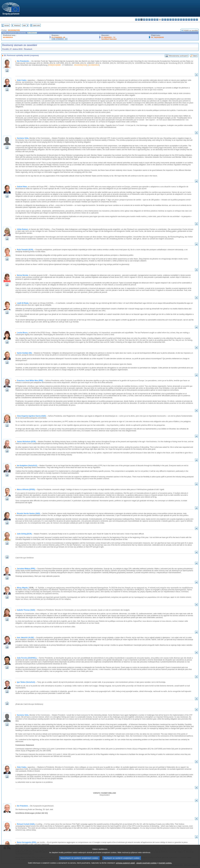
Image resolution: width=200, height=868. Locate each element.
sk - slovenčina (189, 20)
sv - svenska (197, 20)
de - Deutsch (147, 20)
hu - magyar (173, 20)
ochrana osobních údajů (125, 866)
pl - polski (181, 20)
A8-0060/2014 (8, 37)
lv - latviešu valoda (168, 20)
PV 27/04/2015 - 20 (58, 37)
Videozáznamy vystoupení (178, 56)
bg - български (136, 20)
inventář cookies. (165, 866)
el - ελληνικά (152, 20)
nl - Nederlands (178, 20)
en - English (155, 20)
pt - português (184, 20)
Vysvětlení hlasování (109, 39)
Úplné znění (36, 25)
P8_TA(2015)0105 (157, 37)
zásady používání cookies (146, 866)
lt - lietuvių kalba (170, 20)
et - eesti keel (149, 20)
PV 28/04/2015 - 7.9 (108, 37)
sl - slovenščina (192, 20)
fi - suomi (194, 20)
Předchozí (17, 25)
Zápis (195, 56)
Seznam (7, 25)
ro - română (186, 20)
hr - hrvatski (163, 20)
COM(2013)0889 (54, 65)
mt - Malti (176, 20)
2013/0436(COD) (14, 30)
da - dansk (144, 20)
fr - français (157, 20)
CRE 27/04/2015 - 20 (60, 39)
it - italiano (165, 20)
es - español (139, 20)
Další (24, 25)
